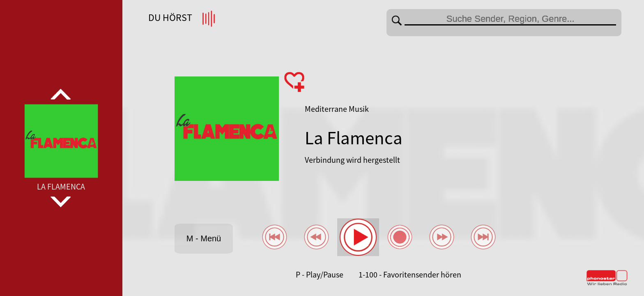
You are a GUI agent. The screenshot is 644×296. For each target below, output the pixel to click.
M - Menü (204, 238)
